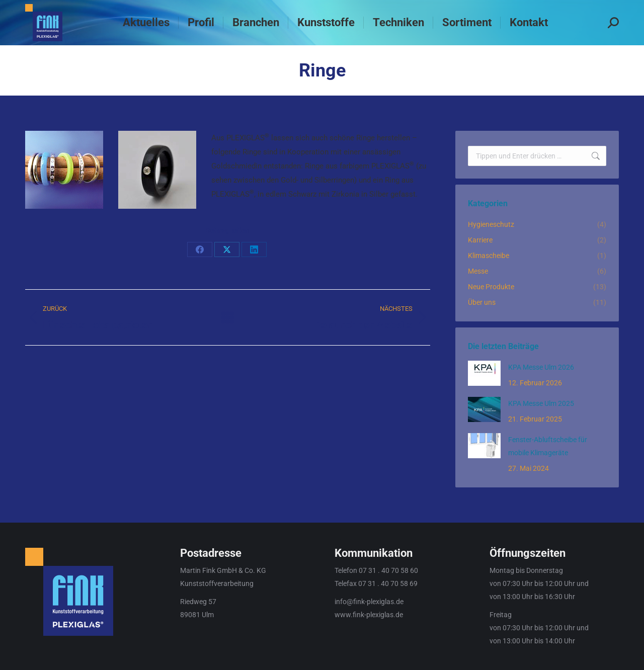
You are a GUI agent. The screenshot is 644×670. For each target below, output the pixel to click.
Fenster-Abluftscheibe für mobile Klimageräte (548, 446)
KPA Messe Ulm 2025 (541, 403)
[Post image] (484, 373)
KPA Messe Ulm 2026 (541, 367)
